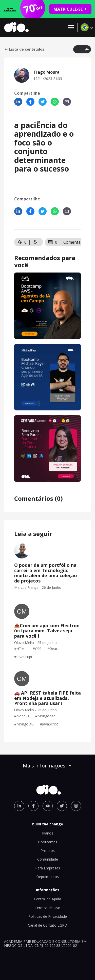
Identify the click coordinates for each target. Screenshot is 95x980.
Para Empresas (48, 868)
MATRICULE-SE (70, 9)
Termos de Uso (48, 908)
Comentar (73, 242)
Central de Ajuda (48, 899)
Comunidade (48, 859)
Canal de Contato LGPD (48, 925)
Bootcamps (48, 842)
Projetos (48, 851)
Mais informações (48, 766)
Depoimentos (48, 877)
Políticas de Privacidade (48, 916)
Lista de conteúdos (24, 49)
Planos (48, 833)
